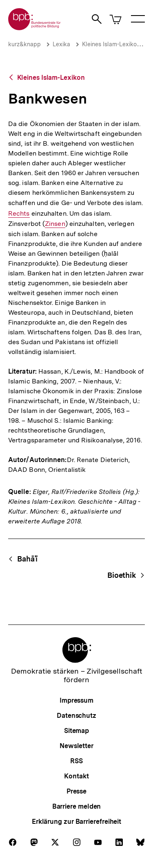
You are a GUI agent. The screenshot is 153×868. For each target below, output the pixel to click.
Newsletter (76, 746)
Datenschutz (76, 716)
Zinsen (55, 224)
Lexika (61, 44)
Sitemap (76, 731)
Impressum (76, 700)
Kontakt (76, 776)
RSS (76, 761)
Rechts (19, 213)
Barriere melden (77, 806)
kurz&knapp (24, 44)
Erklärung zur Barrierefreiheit (76, 822)
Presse (76, 791)
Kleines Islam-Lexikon (111, 44)
